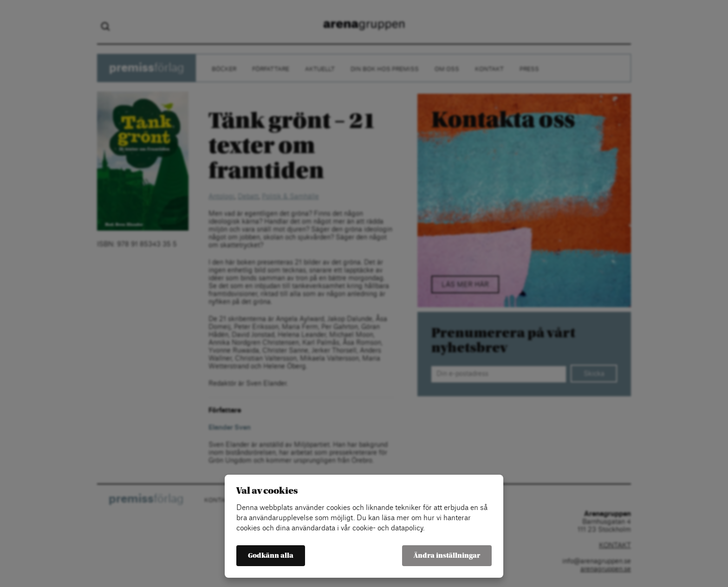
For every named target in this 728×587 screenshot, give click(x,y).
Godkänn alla (271, 556)
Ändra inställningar (447, 556)
